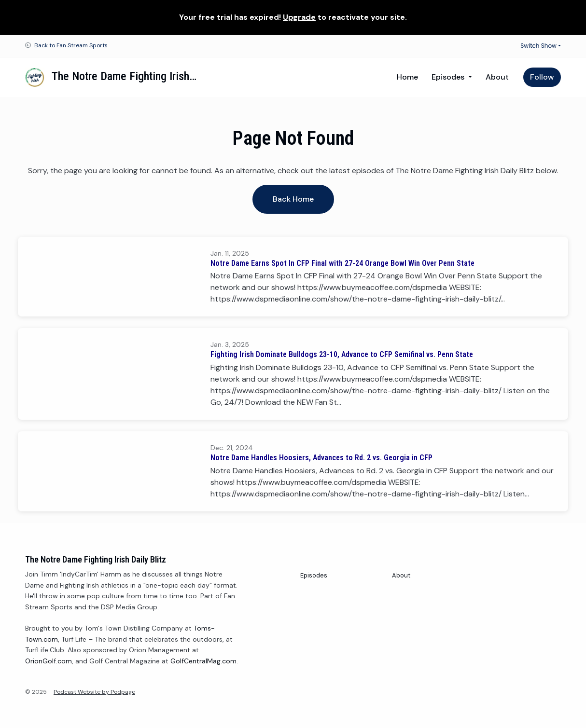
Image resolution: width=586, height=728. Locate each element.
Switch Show (538, 46)
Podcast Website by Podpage (94, 692)
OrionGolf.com (49, 661)
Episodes (449, 77)
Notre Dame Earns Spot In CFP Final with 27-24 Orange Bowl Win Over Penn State (342, 263)
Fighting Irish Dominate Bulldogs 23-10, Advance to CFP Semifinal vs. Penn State (342, 354)
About (497, 77)
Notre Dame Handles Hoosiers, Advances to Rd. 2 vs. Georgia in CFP (321, 458)
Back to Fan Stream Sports (71, 45)
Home (407, 77)
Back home (293, 199)
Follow (542, 77)
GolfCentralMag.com (203, 661)
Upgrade (299, 17)
